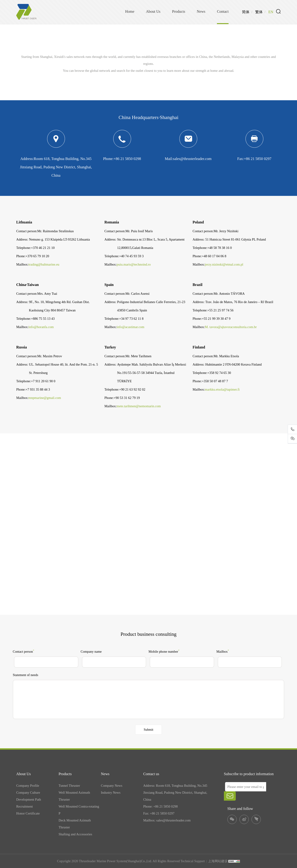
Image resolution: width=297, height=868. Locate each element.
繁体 (259, 12)
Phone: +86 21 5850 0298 (160, 806)
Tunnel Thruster (69, 786)
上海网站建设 (218, 861)
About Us (153, 12)
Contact (223, 12)
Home (130, 12)
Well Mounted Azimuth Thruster (74, 796)
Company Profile (28, 786)
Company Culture (28, 793)
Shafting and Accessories (75, 834)
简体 (246, 12)
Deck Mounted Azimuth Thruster (75, 824)
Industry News (111, 793)
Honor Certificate (28, 813)
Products (179, 12)
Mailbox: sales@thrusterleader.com (167, 820)
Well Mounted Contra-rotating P (79, 810)
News (201, 12)
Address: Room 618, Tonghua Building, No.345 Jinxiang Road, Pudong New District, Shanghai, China (175, 793)
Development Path (29, 799)
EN (271, 12)
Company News (112, 786)
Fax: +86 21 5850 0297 (159, 813)
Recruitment (24, 806)
